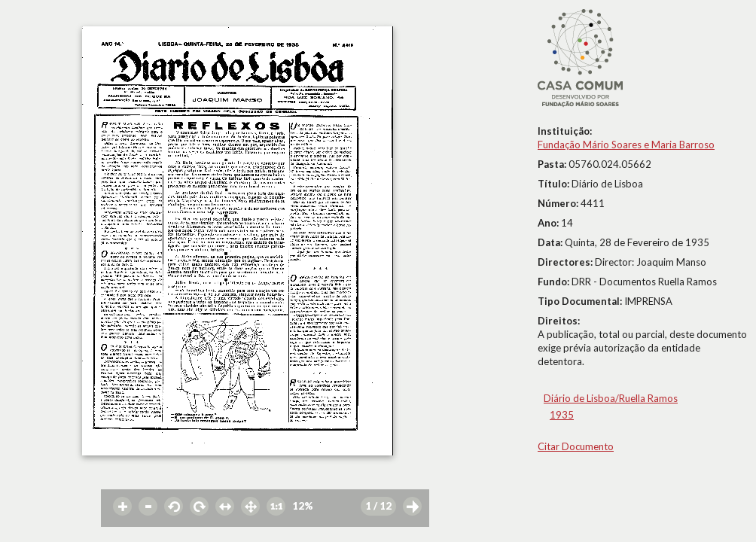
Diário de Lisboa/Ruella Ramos (611, 398)
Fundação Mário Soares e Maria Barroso (626, 145)
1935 (562, 415)
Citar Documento (576, 446)
